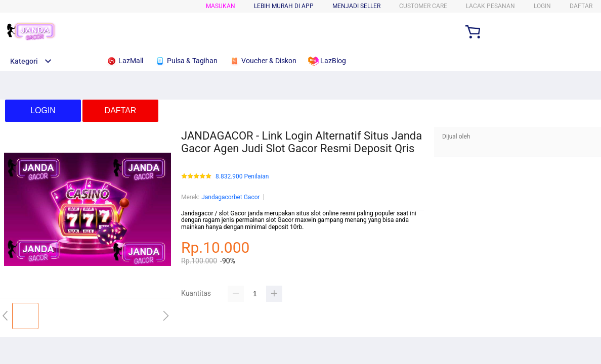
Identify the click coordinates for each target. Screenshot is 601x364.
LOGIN (542, 6)
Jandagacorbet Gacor (230, 197)
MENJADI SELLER (356, 6)
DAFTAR (581, 6)
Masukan (221, 6)
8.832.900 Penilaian (242, 177)
